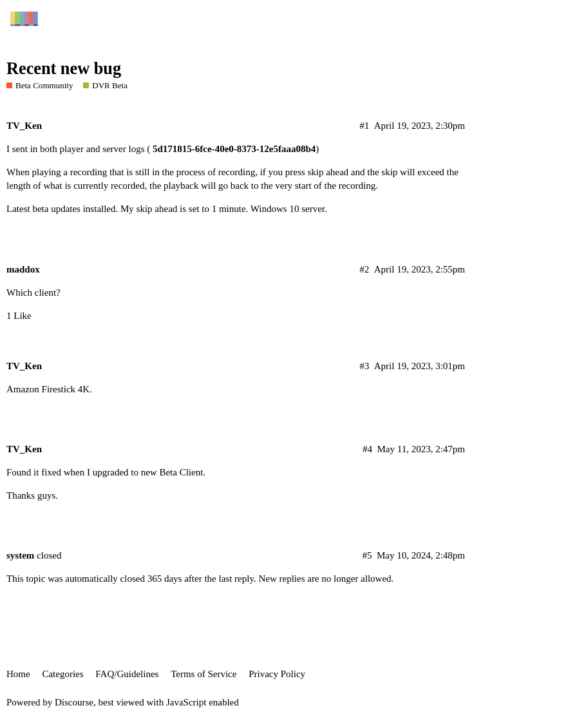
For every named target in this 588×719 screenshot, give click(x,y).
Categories (62, 674)
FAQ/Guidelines (127, 674)
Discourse (74, 702)
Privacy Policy (277, 674)
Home (18, 674)
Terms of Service (204, 674)
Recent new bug (64, 69)
